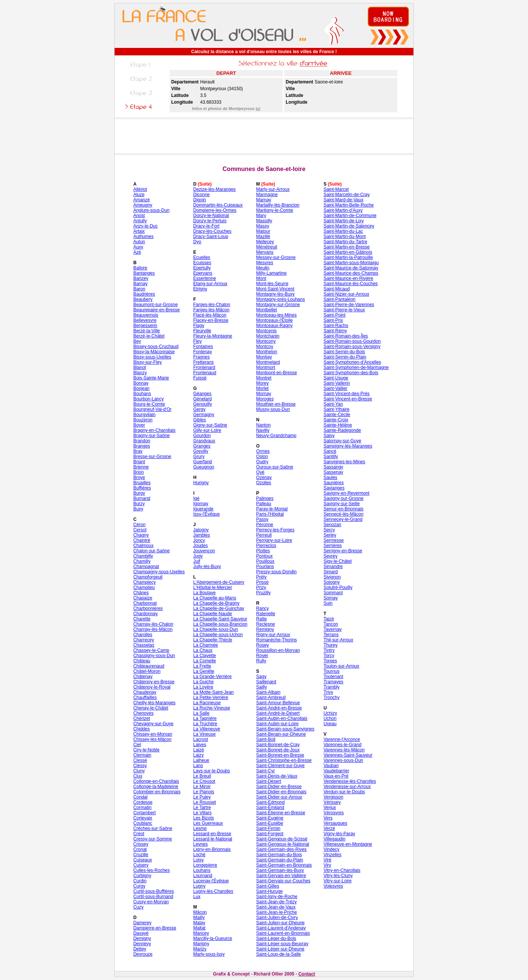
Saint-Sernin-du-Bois (344, 352)
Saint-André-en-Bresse (279, 708)
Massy (263, 226)
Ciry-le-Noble (146, 750)
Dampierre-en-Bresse (155, 928)
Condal (140, 797)
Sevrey (330, 556)
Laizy (198, 755)
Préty (261, 577)
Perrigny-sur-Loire (274, 540)
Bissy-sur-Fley (148, 362)
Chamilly (142, 561)
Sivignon (332, 577)
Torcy (329, 656)
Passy (262, 519)
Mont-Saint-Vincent (275, 289)
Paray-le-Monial (272, 509)
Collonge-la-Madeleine (156, 787)
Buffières (142, 488)
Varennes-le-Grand (342, 745)
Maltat (199, 928)
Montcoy (265, 346)
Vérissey (332, 802)
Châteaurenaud (149, 666)
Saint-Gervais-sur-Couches (283, 881)
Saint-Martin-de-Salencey (349, 226)
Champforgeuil (148, 577)
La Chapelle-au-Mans (215, 598)
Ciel (137, 745)
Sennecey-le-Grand (343, 519)
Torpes (330, 661)
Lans (198, 766)
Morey (262, 383)
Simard (331, 572)
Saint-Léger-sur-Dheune (280, 949)
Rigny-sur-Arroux (273, 635)
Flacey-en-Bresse (211, 320)
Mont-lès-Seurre (272, 284)
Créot (139, 834)
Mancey (201, 933)
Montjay (264, 357)
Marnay (264, 200)
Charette (142, 619)
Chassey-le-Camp (151, 650)
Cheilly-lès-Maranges (154, 703)
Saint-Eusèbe (270, 823)
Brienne (141, 467)
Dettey (140, 949)
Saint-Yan (333, 404)
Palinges (265, 498)
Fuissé (200, 378)
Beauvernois (146, 315)
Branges (142, 446)
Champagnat (146, 567)
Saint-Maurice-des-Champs (351, 273)
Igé (196, 498)
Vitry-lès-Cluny (338, 876)
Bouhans (142, 394)
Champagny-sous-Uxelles (159, 572)
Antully (140, 221)
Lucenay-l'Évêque (211, 881)
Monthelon (267, 352)
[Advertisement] (264, 136)
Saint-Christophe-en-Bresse (284, 760)
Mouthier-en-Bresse (276, 404)
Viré (327, 860)
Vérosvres (334, 813)
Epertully (202, 268)
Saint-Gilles (268, 886)
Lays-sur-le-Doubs (212, 771)
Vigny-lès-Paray (339, 834)
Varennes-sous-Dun (343, 760)
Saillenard (266, 682)
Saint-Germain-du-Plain (280, 860)
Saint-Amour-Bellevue (278, 703)
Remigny (265, 629)
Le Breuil (202, 776)
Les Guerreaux (208, 823)
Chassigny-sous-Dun (154, 656)
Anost (139, 216)
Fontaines (203, 346)
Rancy (263, 608)
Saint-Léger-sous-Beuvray (282, 944)
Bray (138, 451)
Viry (327, 865)
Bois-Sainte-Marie (151, 378)
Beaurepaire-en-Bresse (157, 310)
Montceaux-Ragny (274, 326)
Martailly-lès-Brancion (278, 205)
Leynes (201, 844)
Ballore (140, 268)
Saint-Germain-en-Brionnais (284, 865)
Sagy (261, 677)
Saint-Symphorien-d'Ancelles (352, 362)
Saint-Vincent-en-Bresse (348, 399)
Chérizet (142, 718)
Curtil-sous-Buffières (154, 891)
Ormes (263, 451)
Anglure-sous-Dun (151, 210)
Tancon (331, 624)
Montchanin (268, 336)
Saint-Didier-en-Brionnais (281, 792)
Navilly (263, 430)
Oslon (262, 457)
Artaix (139, 231)
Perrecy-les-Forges (275, 530)
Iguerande (203, 509)
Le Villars (202, 813)
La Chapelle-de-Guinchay (219, 608)
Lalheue (201, 760)
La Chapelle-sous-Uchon (218, 635)
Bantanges (144, 273)
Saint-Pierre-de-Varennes (349, 305)
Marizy (200, 949)
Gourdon (202, 436)
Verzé (329, 828)
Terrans (331, 635)
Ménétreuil (267, 247)
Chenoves (143, 713)
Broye (139, 477)
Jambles (202, 535)
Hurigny (201, 483)
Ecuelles (202, 257)
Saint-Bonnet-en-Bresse (280, 755)
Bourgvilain (144, 415)
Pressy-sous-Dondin (276, 572)
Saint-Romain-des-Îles (346, 336)
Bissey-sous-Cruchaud (156, 346)
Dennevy (142, 944)
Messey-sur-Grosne (276, 257)
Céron (139, 525)
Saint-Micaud (337, 289)
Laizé (199, 750)
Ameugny (143, 205)
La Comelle (205, 661)
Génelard (202, 399)
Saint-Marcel (336, 189)
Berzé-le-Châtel (149, 336)
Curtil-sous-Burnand (153, 897)
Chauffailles (145, 697)
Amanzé (142, 200)
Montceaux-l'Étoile (274, 320)
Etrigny (200, 289)
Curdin (140, 881)
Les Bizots (204, 818)
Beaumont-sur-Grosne (156, 305)
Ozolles (264, 483)
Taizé (329, 619)
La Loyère (203, 687)
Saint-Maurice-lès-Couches (351, 284)
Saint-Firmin (268, 828)
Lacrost (201, 739)
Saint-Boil (266, 739)
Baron (139, 289)
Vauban (331, 766)
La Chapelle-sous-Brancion (220, 624)
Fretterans (204, 362)
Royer (262, 656)
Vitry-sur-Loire (338, 881)
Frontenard (204, 367)
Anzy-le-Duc (145, 226)
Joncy (199, 540)
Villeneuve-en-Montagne (348, 844)
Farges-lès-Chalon (212, 305)
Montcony (266, 341)
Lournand (203, 876)
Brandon (142, 441)
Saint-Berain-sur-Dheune (281, 734)
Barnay (140, 284)
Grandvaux (204, 441)
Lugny (199, 886)
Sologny (332, 582)
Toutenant (333, 677)
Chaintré (142, 540)
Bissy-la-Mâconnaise (154, 352)
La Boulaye (204, 593)
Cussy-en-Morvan (151, 902)
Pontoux (264, 556)
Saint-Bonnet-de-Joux (278, 750)
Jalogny (201, 530)
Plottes (263, 551)
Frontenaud (205, 373)
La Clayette (205, 656)
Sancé (330, 451)
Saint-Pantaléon (339, 299)
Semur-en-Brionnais (344, 509)
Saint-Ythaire (336, 409)
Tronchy (332, 697)
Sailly (262, 687)
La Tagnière (205, 718)
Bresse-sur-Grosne (152, 457)
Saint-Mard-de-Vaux (344, 200)
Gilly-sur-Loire (207, 430)
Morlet (262, 388)
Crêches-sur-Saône (153, 828)
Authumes (143, 236)
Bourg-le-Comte (149, 404)
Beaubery (143, 299)
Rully (261, 661)
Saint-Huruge (269, 891)
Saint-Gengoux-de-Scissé (282, 839)
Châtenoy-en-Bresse (154, 682)
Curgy (139, 886)
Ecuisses (202, 263)
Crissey (141, 844)
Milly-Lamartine (271, 273)
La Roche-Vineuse (212, 708)
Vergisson (333, 797)
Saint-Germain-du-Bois (279, 855)
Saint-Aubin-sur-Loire (277, 724)
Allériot (140, 189)
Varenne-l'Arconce (342, 739)
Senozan (332, 525)
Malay (199, 923)
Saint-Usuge (336, 378)
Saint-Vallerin (337, 383)
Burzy (139, 504)
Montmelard (268, 362)
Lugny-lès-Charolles (213, 891)
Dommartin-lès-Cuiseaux (218, 205)
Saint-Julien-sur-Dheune (280, 923)
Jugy (198, 556)
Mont (261, 278)
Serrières (333, 546)
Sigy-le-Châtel (338, 561)
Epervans (203, 273)
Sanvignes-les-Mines (344, 462)
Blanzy (140, 373)
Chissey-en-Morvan (153, 734)
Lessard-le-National (213, 839)
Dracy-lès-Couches (212, 231)
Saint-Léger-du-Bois (276, 938)
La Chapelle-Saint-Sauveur (220, 619)
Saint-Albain (268, 692)
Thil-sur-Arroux (338, 640)
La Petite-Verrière (211, 697)
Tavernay (333, 629)
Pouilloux (265, 561)
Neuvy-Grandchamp (276, 436)
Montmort (266, 367)
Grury (199, 457)
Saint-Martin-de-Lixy (344, 221)
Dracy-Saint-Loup (211, 236)
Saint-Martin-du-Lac (343, 231)
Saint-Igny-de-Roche (277, 897)
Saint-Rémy (335, 331)
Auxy (138, 247)
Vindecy (331, 849)
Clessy (140, 766)
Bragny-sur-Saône (151, 436)
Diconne (201, 195)
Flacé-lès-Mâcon (210, 315)
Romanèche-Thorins (277, 640)
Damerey (142, 923)
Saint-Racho (336, 326)
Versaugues (335, 823)
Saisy (329, 436)
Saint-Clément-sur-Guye (280, 766)
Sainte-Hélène (338, 425)
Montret (264, 378)
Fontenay (203, 352)
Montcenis (266, 331)
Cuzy (138, 907)
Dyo (197, 242)
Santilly (331, 457)
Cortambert (145, 813)
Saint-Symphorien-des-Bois (351, 373)
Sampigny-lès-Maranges (348, 446)
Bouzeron (143, 420)
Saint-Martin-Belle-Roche (349, 205)
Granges (202, 446)
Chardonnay (145, 614)
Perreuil (264, 535)
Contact (307, 974)
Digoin (200, 200)
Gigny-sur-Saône (210, 425)
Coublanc (143, 823)
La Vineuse (204, 734)
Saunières (334, 483)
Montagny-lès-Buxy (275, 294)
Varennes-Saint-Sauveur (348, 755)
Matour (263, 231)
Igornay (201, 504)
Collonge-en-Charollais (156, 781)
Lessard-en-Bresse (212, 834)
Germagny (204, 415)
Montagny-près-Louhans (280, 299)
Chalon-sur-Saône (151, 551)
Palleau (264, 504)
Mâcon (200, 912)
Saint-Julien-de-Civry (277, 918)
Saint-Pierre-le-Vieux (344, 310)
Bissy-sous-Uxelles (152, 357)
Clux (138, 776)
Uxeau (330, 724)
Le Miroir (202, 787)
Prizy (261, 587)
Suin (328, 603)
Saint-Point (335, 315)
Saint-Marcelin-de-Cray (347, 195)
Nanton (263, 425)
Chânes (141, 593)
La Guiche (204, 682)
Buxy (138, 509)
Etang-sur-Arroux (210, 284)
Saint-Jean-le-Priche (277, 912)
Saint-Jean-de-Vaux (276, 907)
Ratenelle (266, 614)
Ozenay (264, 477)
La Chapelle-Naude (213, 614)
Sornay (331, 598)
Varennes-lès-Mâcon (344, 750)
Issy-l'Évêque (207, 514)
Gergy (199, 409)
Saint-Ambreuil (271, 697)
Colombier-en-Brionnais (157, 792)
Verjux (330, 807)
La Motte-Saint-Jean (213, 692)
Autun (139, 242)
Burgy (139, 493)
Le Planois (204, 792)
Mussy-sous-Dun (273, 409)
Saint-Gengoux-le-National (283, 844)
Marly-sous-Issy (209, 954)
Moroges (265, 399)
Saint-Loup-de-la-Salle (278, 954)
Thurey (330, 645)
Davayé (141, 933)
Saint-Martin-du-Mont (345, 236)
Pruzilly (263, 593)
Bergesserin (145, 326)
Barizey (141, 278)
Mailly (199, 918)
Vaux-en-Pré (336, 776)
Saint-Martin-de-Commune (350, 216)
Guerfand (203, 462)
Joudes (201, 546)
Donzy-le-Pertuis (210, 221)
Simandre (333, 567)
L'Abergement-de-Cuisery (219, 582)
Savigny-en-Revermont (347, 493)
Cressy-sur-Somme (153, 839)
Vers (328, 818)
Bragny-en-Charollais (154, 430)
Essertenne (205, 278)
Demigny (142, 938)
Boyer (139, 425)
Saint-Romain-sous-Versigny (352, 346)
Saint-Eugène (270, 818)
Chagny (141, 535)
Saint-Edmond (270, 802)
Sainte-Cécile (337, 415)
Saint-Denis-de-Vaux (277, 776)
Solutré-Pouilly (338, 587)
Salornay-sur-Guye (342, 441)
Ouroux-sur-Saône (275, 467)
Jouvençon (204, 551)
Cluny (139, 771)
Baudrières (144, 294)
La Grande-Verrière (213, 677)
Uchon (330, 718)
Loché (199, 855)
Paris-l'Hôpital (270, 514)
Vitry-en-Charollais (342, 870)
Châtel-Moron (147, 671)
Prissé (262, 582)
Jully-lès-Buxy (207, 567)
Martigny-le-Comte (275, 210)
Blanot (140, 367)
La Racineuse (207, 703)
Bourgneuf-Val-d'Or (152, 409)
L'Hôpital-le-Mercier (213, 587)
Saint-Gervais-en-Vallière (281, 876)
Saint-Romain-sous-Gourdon (352, 341)
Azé (137, 252)
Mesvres (265, 263)
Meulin (263, 268)
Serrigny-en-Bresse (343, 551)
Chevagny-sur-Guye (153, 724)
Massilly (264, 221)
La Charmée (206, 645)
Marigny (201, 944)
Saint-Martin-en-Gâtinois (348, 252)
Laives (200, 745)
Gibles (200, 420)
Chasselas (144, 645)
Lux (197, 897)
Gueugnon (204, 467)
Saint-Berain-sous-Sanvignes (285, 729)
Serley (330, 535)
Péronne (265, 525)
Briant (139, 462)
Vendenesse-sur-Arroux (347, 787)
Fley (198, 341)
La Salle (201, 713)
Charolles (143, 635)
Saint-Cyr (265, 771)
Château (142, 661)
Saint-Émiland (270, 807)
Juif (197, 561)
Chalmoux (143, 546)
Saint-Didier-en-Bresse (279, 787)
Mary (261, 216)
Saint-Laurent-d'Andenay (281, 928)
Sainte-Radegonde (342, 430)
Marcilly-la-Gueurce (213, 938)
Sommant (333, 593)
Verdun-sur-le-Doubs (344, 792)
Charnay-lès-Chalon (153, 624)
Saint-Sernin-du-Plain (345, 357)
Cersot (140, 530)
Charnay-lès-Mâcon (153, 629)
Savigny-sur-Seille (342, 504)
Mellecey (265, 242)
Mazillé (263, 236)
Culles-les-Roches (151, 870)
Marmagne (267, 195)
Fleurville (202, 331)
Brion (139, 472)
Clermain (142, 755)
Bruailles (142, 483)
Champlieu (144, 587)
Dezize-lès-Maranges (214, 189)
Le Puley (202, 797)
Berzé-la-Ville (147, 331)
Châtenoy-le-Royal (152, 687)
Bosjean (141, 388)
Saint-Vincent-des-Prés (347, 394)
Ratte (262, 619)
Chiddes (142, 729)
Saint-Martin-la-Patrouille (348, 257)
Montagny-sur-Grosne (278, 305)
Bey (137, 341)
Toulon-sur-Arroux (341, 666)
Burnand (142, 498)
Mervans (265, 252)
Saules (330, 477)
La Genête (204, 671)
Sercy (329, 530)
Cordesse (143, 802)
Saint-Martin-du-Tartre (345, 242)
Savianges (334, 488)
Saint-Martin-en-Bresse (347, 247)
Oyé (260, 472)
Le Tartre (202, 807)
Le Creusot (204, 781)
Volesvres (333, 886)
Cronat (140, 849)
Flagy (199, 326)
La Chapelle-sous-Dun (216, 629)
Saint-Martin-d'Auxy (343, 210)
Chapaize (143, 598)
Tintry (329, 650)
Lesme (200, 828)
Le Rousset (205, 802)
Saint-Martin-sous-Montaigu (351, 263)
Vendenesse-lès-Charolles (350, 781)
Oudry (262, 462)
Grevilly (201, 451)
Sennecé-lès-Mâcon (344, 514)
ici (258, 109)
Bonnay (141, 383)
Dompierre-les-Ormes (215, 210)
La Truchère (205, 724)
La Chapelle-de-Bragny (216, 603)
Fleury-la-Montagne (213, 336)
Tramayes (333, 682)
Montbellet (266, 310)
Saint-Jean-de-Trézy (276, 902)
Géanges (202, 394)
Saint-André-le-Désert (278, 713)
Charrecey (144, 640)
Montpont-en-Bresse (277, 373)
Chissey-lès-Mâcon (152, 739)
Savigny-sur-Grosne (344, 498)
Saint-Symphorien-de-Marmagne (356, 367)
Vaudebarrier (336, 771)
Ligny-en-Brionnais (212, 849)
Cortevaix (143, 818)
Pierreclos (266, 546)
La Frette (202, 666)
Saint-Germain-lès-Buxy (280, 870)
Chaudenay (145, 692)
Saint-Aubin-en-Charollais (282, 718)
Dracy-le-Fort (206, 226)
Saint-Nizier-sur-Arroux (346, 294)
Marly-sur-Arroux (273, 189)
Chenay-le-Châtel (151, 708)
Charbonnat (145, 603)
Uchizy (330, 713)
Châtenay (143, 677)
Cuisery (141, 865)
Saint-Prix (333, 320)
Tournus (332, 671)
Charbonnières (148, 608)
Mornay (264, 394)
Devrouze (143, 954)
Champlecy (145, 582)
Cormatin (142, 807)
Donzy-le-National (211, 216)
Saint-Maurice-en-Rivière (348, 278)
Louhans (202, 870)
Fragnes (201, 357)
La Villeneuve (207, 729)
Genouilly (203, 404)
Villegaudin (335, 839)
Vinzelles (333, 855)
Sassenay (333, 472)
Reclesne (265, 624)
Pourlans (265, 567)
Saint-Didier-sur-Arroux (279, 797)
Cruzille (141, 855)
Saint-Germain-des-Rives (281, 849)
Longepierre (205, 865)
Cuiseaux (143, 860)
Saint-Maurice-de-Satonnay (351, 268)
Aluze (139, 195)
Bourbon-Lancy (148, 399)
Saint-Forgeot (270, 834)
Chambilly (143, 556)
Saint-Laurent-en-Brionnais (283, 933)
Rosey (263, 645)
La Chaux (203, 650)
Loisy (198, 860)
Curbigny (142, 876)
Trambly (332, 687)
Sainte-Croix (336, 420)
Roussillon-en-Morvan (278, 650)
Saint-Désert (269, 781)
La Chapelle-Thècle (213, 640)
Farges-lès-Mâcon (211, 310)
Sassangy (333, 467)
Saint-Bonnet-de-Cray (278, 745)
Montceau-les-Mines (276, 315)
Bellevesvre (145, 320)
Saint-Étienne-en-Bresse (281, 813)
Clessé (140, 760)
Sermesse (334, 540)
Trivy (328, 692)
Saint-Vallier (336, 388)
